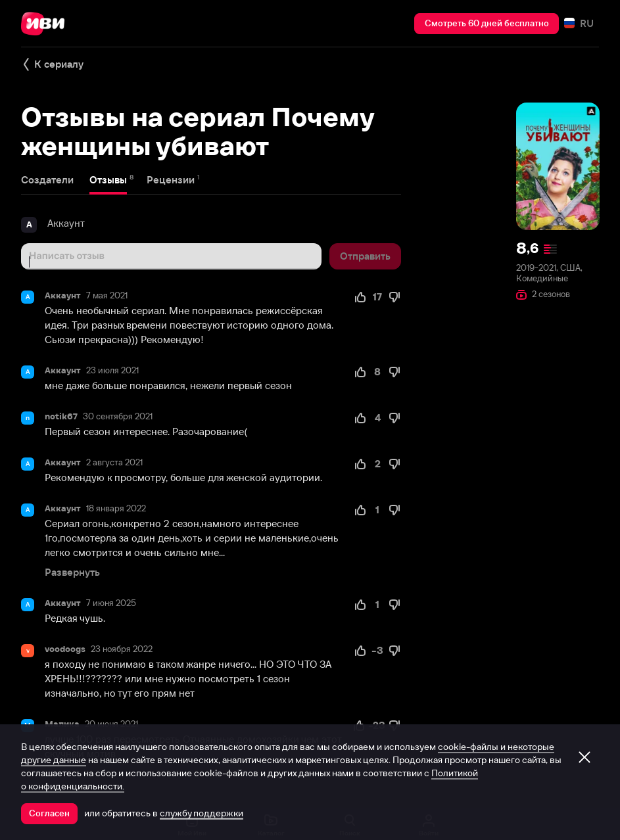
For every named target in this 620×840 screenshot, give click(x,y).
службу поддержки (202, 813)
